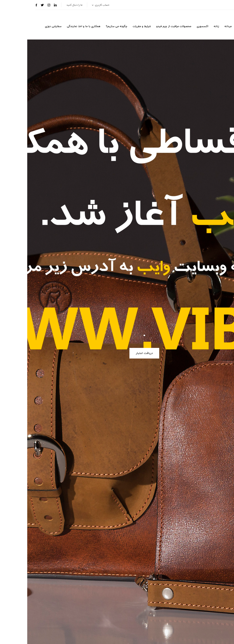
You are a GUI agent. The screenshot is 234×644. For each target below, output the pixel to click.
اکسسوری (175, 26)
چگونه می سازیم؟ (89, 26)
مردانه (201, 26)
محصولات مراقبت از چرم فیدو (147, 26)
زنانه (189, 26)
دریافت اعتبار (117, 353)
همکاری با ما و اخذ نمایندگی (56, 26)
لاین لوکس (216, 26)
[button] (222, 33)
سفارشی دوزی (26, 26)
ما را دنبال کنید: (47, 5)
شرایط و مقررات (115, 26)
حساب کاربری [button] (74, 5)
